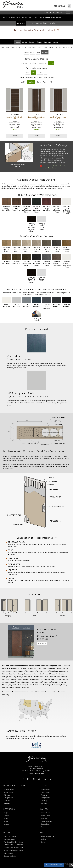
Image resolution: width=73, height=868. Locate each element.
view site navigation (53, 12)
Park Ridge (47, 685)
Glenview (36, 679)
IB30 (51, 48)
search (69, 6)
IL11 (56, 48)
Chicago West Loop (9, 677)
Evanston (13, 679)
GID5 (32, 52)
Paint (45, 82)
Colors (31, 42)
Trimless (33, 63)
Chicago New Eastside (43, 671)
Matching (42, 63)
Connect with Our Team (54, 865)
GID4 (26, 52)
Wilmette (18, 688)
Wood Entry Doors (10, 839)
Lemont (47, 682)
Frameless (23, 63)
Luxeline (21, 23)
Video (6, 818)
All (46, 73)
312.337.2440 (60, 6)
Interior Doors (12, 18)
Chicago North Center (60, 671)
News (6, 821)
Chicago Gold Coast (34, 668)
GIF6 (38, 52)
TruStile (52, 23)
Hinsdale (58, 679)
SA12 (13, 48)
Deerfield (64, 677)
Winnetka (26, 688)
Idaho (43, 692)
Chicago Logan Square (15, 671)
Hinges (39, 42)
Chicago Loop (29, 671)
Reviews (44, 839)
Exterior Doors (9, 789)
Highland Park (49, 679)
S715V (40, 48)
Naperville (13, 685)
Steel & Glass (41, 23)
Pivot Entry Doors (10, 836)
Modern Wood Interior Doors (14, 848)
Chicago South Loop (41, 674)
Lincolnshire (63, 682)
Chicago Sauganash (25, 674)
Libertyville (54, 682)
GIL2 (65, 48)
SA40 (24, 48)
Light (23, 82)
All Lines (45, 52)
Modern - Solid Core (34, 18)
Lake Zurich (39, 682)
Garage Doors (9, 798)
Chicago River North (10, 674)
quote (15, 136)
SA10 (3, 48)
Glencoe (29, 679)
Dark (39, 82)
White (51, 63)
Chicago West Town (25, 677)
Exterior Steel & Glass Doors (14, 845)
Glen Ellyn (21, 679)
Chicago (23, 668)
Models (17, 42)
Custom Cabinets (46, 821)
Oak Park (38, 685)
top (71, 865)
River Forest (56, 685)
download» (42, 643)
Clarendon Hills (54, 677)
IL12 (60, 48)
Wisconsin (61, 692)
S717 (46, 48)
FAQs (6, 813)
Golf (42, 679)
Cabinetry (7, 801)
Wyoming (6, 695)
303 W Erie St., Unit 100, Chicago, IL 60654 (36, 771)
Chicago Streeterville (57, 674)
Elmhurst (5, 679)
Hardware (47, 42)
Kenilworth (12, 682)
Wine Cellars (8, 853)
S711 (29, 48)
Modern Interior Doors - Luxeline (36, 30)
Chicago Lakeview (49, 668)
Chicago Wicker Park (40, 677)
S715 (34, 48)
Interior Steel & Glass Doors (13, 850)
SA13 (18, 48)
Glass (40, 73)
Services (7, 803)
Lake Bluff (21, 682)
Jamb (25, 42)
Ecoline (30, 23)
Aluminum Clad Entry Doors (13, 842)
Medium (31, 82)
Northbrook (21, 685)
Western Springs (8, 688)
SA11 (8, 48)
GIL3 (70, 48)
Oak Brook (30, 685)
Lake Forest (29, 682)
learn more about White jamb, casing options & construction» (54, 167)
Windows (7, 795)
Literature (7, 824)
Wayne (64, 685)
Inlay (34, 73)
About (56, 42)
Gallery (6, 816)
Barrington (15, 668)
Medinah (5, 685)
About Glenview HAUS (48, 836)
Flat (28, 73)
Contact (43, 842)
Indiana (48, 692)
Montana (54, 692)
